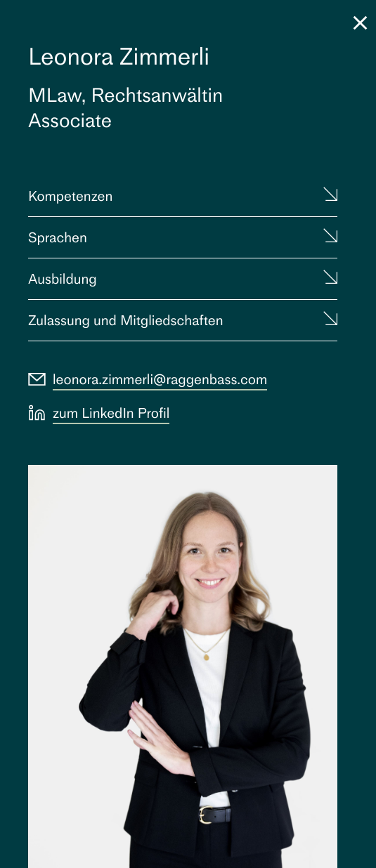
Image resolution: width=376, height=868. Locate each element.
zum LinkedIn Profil (111, 413)
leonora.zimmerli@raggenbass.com (160, 379)
